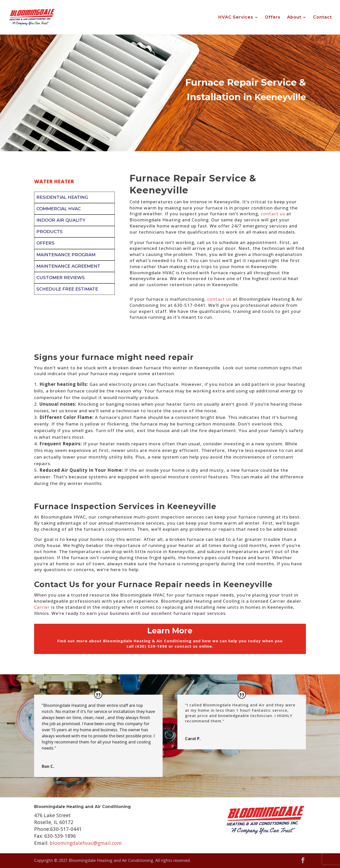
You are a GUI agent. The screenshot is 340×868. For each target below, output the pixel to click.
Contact (322, 18)
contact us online (193, 646)
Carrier (42, 607)
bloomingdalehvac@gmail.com (86, 843)
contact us (273, 214)
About (294, 18)
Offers (273, 18)
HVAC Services (236, 18)
